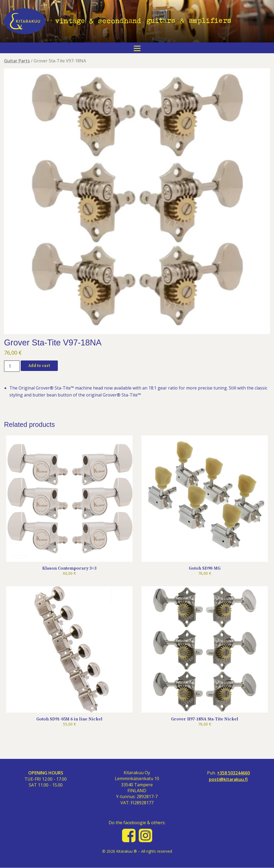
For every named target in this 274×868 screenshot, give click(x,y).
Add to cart (39, 366)
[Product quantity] (12, 366)
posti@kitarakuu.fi (228, 779)
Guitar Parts (17, 61)
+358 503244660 (233, 773)
